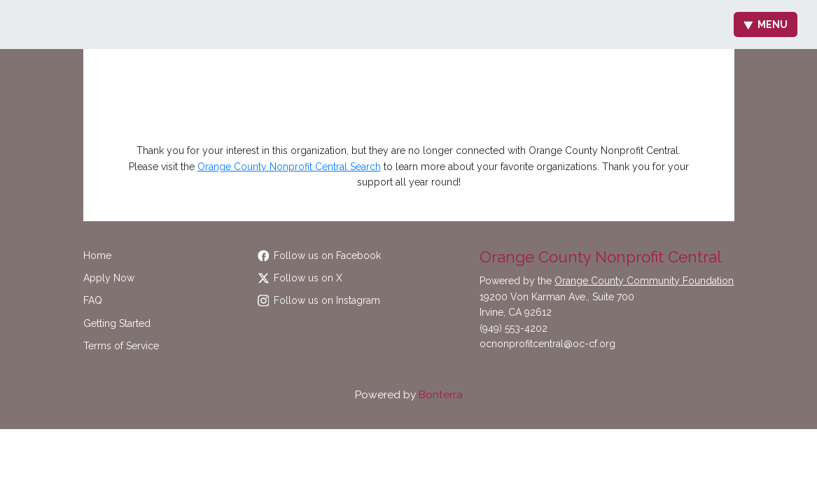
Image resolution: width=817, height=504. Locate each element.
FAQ (93, 300)
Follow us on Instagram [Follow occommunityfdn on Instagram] (319, 300)
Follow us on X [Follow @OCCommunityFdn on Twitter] (300, 278)
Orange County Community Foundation (644, 281)
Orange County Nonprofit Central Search (289, 167)
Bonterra (441, 395)
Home (97, 255)
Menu (766, 24)
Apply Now (109, 278)
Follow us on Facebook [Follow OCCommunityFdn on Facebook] (320, 255)
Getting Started (117, 323)
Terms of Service (121, 346)
